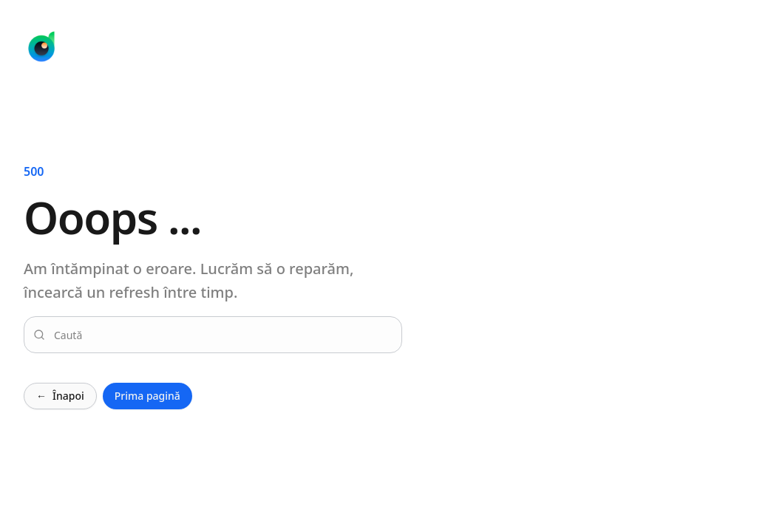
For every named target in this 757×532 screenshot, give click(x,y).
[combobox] (222, 335)
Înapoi (60, 396)
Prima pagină (147, 396)
